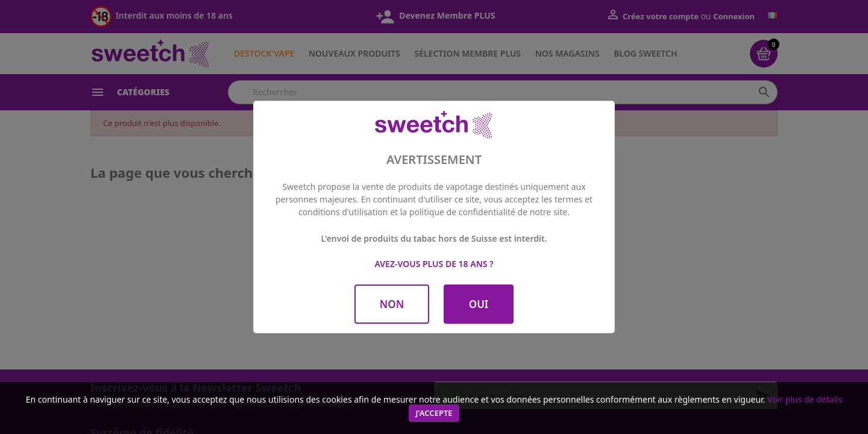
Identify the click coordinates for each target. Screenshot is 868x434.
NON (392, 304)
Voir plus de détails (805, 399)
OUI (479, 304)
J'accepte (434, 413)
